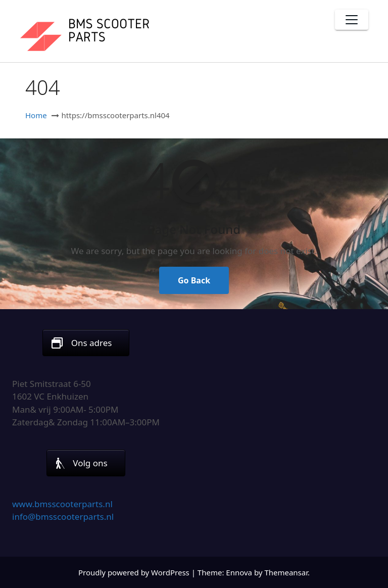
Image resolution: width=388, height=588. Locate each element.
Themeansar (286, 572)
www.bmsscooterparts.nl (62, 504)
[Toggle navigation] (352, 20)
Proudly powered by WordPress (135, 572)
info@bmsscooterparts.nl (63, 517)
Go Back (194, 280)
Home (36, 115)
